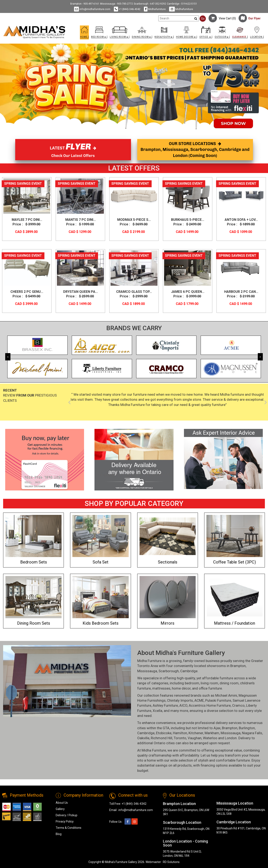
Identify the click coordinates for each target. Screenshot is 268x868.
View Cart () (222, 18)
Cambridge (189, 671)
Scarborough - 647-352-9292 (150, 4)
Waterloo (210, 738)
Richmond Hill (162, 738)
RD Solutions (171, 862)
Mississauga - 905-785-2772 (116, 4)
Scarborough (169, 671)
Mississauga (147, 671)
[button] (99, 33)
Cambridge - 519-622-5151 (182, 4)
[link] (167, 27)
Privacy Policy (65, 821)
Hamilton (180, 733)
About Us (62, 803)
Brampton (238, 666)
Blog (59, 834)
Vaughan (195, 738)
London (231, 738)
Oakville (143, 738)
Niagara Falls (252, 733)
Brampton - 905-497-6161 (85, 4)
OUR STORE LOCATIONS (195, 150)
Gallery (60, 809)
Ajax (217, 728)
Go (203, 19)
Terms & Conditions (69, 828)
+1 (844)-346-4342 (127, 9)
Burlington (247, 728)
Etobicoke (164, 733)
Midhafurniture (155, 9)
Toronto (180, 738)
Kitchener (196, 733)
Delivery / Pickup (67, 815)
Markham (212, 733)
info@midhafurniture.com (92, 9)
